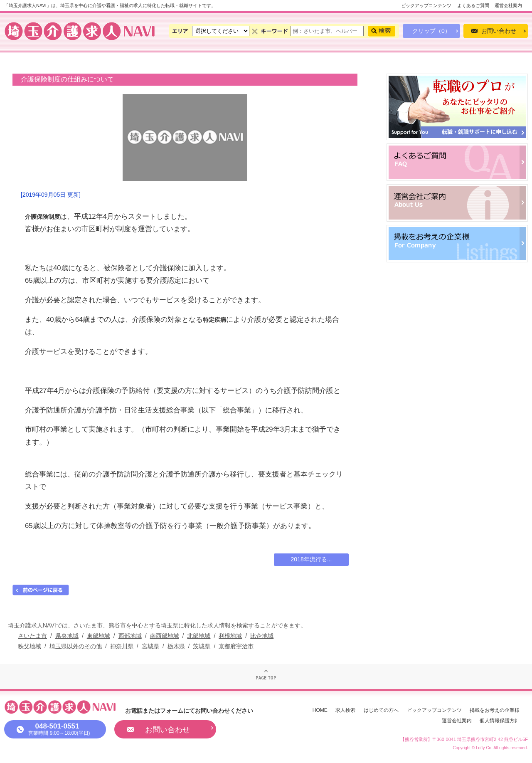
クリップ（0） (431, 31)
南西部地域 (165, 636)
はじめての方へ (381, 710)
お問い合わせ (499, 31)
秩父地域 (30, 646)
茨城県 (202, 646)
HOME (320, 710)
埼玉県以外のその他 (76, 646)
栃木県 (176, 646)
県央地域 (67, 636)
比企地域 (262, 636)
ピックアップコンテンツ (426, 5)
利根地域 (230, 636)
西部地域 (130, 636)
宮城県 (150, 646)
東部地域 (99, 636)
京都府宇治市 (236, 646)
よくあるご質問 (473, 5)
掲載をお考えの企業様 (495, 710)
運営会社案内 (508, 5)
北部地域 (199, 636)
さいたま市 (32, 636)
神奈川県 (122, 646)
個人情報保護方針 (500, 721)
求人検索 (345, 710)
